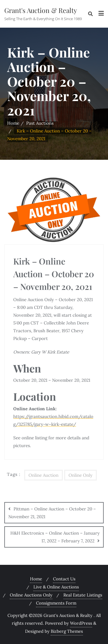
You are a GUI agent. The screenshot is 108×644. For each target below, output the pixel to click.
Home (13, 123)
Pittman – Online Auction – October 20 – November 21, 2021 (52, 513)
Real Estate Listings (83, 595)
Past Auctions (40, 123)
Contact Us (64, 579)
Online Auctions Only (31, 595)
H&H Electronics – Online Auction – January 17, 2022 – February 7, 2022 (55, 537)
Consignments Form (56, 603)
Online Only (80, 475)
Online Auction (43, 475)
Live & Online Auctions (56, 587)
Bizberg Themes (67, 631)
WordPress (81, 623)
